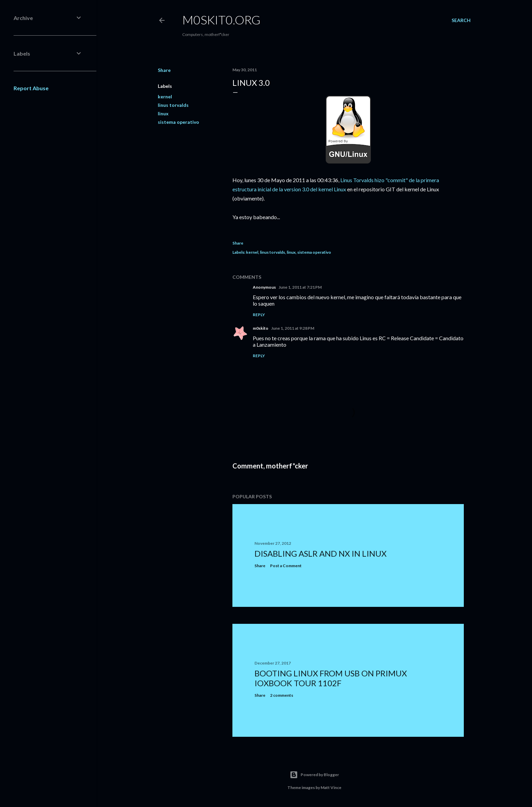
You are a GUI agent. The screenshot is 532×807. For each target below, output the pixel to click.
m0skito (261, 328)
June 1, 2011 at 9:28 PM (293, 328)
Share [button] (164, 70)
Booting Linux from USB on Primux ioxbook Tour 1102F (331, 678)
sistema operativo (178, 122)
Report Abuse (31, 88)
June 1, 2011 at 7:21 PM (300, 287)
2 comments (282, 695)
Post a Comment (286, 566)
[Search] (461, 20)
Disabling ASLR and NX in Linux (320, 553)
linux (163, 113)
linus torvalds (173, 105)
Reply (259, 315)
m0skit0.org (221, 20)
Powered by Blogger (314, 775)
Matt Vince (331, 787)
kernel (165, 97)
